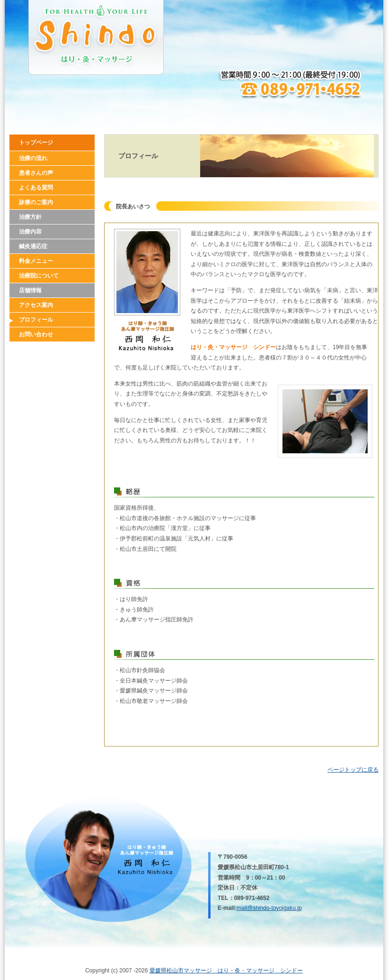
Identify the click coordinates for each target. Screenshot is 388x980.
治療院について (39, 276)
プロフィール (36, 320)
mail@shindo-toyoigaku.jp (269, 908)
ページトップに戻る (353, 770)
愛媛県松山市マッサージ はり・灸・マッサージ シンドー (226, 971)
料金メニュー (36, 261)
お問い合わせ (36, 334)
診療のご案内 (36, 202)
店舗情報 (30, 290)
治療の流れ (33, 158)
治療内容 (30, 232)
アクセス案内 (36, 305)
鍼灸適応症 (33, 246)
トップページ (36, 143)
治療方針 (30, 217)
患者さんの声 (36, 173)
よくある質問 (36, 188)
